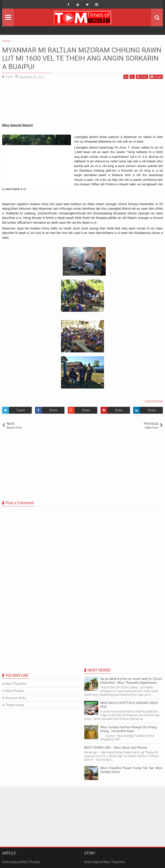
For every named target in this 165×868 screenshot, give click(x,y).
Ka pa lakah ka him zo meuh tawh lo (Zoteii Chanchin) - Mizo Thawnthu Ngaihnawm (131, 681)
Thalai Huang (15, 705)
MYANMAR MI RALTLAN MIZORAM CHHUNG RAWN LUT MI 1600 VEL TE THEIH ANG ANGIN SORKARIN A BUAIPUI (82, 58)
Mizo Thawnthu (16, 684)
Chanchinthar (154, 401)
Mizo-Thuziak (15, 691)
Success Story (16, 698)
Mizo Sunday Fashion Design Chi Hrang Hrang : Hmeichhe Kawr (128, 729)
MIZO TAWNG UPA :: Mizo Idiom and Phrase (116, 748)
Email (156, 77)
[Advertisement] (82, 102)
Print (142, 77)
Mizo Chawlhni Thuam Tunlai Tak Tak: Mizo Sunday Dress (131, 770)
